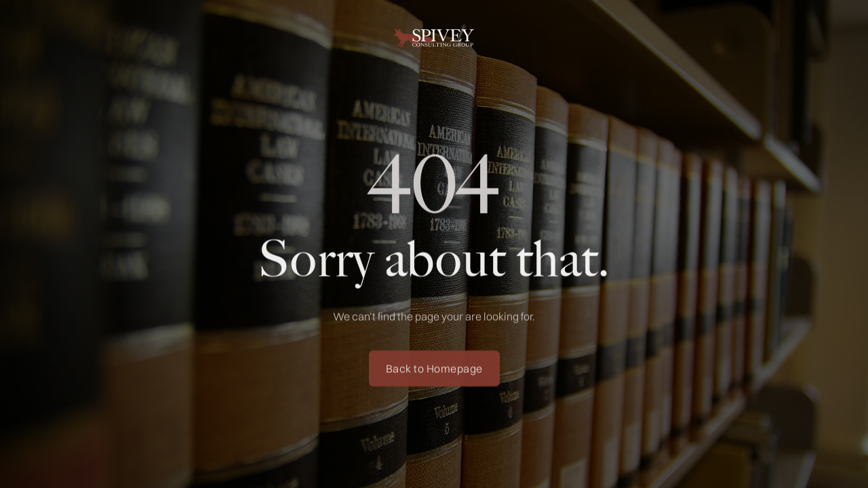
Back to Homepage (434, 372)
